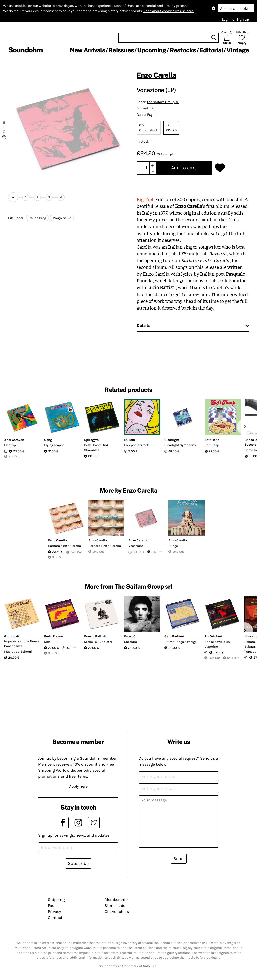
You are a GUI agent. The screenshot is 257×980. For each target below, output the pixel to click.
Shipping (56, 900)
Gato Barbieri (174, 636)
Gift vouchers (117, 912)
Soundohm (25, 50)
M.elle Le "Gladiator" (99, 642)
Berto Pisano (54, 636)
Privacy (54, 912)
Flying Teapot (54, 445)
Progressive (62, 218)
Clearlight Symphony (180, 445)
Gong (48, 440)
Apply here (78, 786)
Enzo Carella (156, 75)
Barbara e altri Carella (65, 546)
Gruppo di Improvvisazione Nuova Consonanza (22, 641)
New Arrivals (87, 50)
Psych (152, 115)
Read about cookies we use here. (169, 11)
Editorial (211, 50)
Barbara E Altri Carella (105, 546)
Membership (116, 900)
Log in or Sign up (235, 19)
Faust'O (130, 636)
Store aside (115, 906)
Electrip (10, 445)
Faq (51, 906)
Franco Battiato (96, 636)
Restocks (183, 50)
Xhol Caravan (14, 440)
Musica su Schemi (18, 651)
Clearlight (172, 440)
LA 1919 (130, 440)
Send (179, 859)
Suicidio (131, 642)
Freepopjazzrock (137, 445)
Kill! (47, 642)
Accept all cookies (236, 8)
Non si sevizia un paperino (217, 644)
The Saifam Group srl (163, 102)
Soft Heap (212, 440)
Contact (55, 918)
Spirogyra (91, 440)
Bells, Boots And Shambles (96, 448)
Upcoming (152, 50)
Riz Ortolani (213, 636)
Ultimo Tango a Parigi (180, 642)
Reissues (121, 50)
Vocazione (136, 546)
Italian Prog (37, 218)
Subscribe (78, 863)
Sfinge (173, 546)
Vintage (238, 50)
